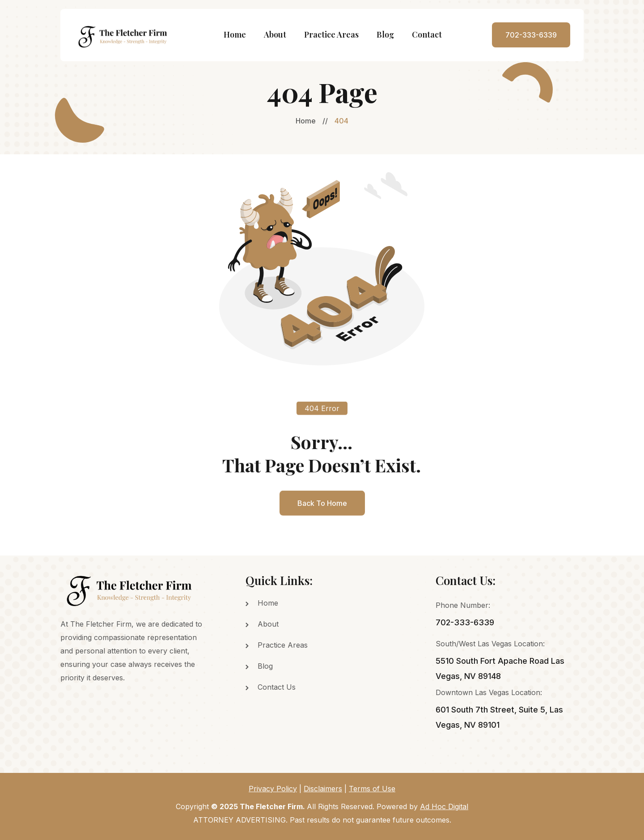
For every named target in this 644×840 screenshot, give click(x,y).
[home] (124, 35)
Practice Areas (331, 34)
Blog (385, 34)
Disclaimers (323, 789)
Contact (427, 34)
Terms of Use (372, 789)
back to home (322, 513)
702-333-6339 (531, 35)
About (275, 34)
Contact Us (277, 687)
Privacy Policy (273, 789)
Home (235, 34)
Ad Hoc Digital (444, 806)
